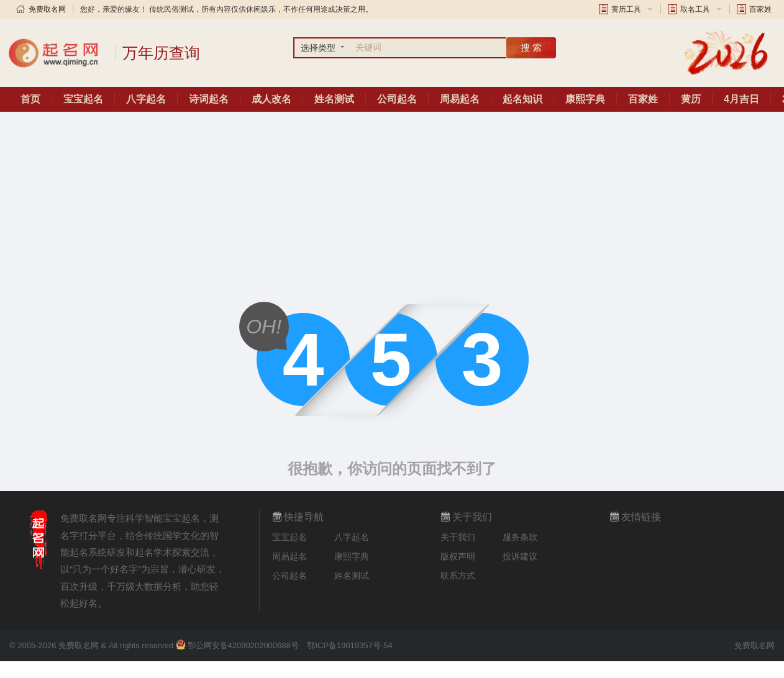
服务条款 (520, 537)
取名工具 (695, 9)
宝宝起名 (83, 99)
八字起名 (146, 99)
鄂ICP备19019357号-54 (349, 645)
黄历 (691, 99)
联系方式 (458, 576)
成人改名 (271, 99)
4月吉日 (741, 99)
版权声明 (458, 556)
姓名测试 (334, 99)
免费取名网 (47, 9)
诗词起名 (209, 99)
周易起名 (460, 99)
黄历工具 (626, 9)
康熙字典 (585, 99)
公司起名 (397, 99)
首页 (30, 99)
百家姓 (760, 9)
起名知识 (522, 99)
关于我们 (458, 537)
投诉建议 (520, 556)
